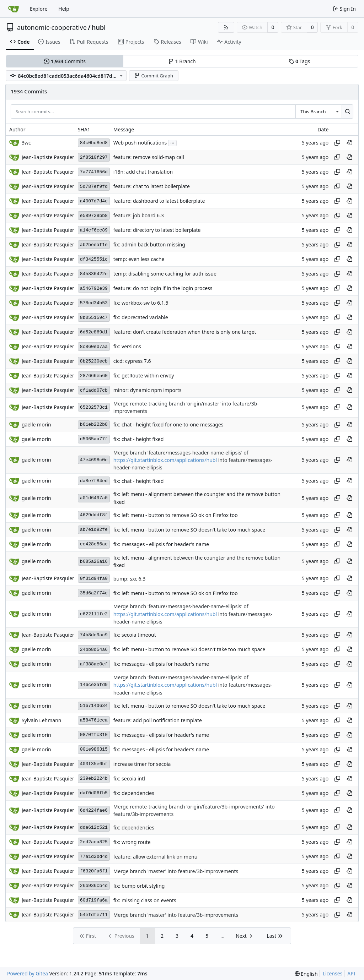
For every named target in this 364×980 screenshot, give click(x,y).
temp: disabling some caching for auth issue (165, 274)
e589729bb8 (94, 216)
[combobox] (318, 111)
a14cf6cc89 (94, 230)
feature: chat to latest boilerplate (152, 187)
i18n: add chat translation (143, 172)
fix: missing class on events (145, 900)
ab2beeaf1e (94, 245)
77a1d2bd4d (94, 857)
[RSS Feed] (226, 27)
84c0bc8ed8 (94, 143)
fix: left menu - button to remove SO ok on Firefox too (176, 515)
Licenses (333, 973)
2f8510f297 (94, 157)
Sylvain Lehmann (41, 720)
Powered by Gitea (28, 973)
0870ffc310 (94, 735)
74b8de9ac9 (94, 635)
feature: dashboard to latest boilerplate (159, 201)
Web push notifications (140, 143)
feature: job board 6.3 (139, 216)
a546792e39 (94, 288)
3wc (26, 143)
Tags (299, 61)
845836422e (94, 274)
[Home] (14, 9)
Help (64, 9)
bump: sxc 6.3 (129, 579)
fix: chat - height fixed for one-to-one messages (168, 424)
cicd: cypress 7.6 (132, 361)
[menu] (306, 974)
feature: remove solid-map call (149, 157)
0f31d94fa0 (94, 579)
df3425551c (94, 259)
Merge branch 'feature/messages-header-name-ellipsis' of (181, 453)
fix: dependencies (134, 793)
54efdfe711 (94, 915)
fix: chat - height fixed (138, 439)
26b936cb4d (94, 886)
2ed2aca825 (94, 842)
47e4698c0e (94, 460)
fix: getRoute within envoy (144, 376)
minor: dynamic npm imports (148, 390)
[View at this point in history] (349, 143)
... (172, 142)
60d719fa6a (94, 900)
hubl (99, 27)
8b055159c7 (94, 318)
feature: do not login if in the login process (163, 288)
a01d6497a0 (94, 498)
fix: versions (127, 347)
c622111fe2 (94, 614)
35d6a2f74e (94, 593)
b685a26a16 (94, 562)
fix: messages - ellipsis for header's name (161, 544)
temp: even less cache (139, 259)
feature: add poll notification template (158, 720)
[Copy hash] (337, 143)
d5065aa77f (94, 439)
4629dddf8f (94, 515)
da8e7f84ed (94, 481)
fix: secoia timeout (135, 635)
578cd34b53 (94, 303)
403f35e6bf (94, 764)
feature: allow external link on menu (156, 857)
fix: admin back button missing (149, 245)
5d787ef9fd (94, 187)
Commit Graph (154, 76)
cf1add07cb (94, 390)
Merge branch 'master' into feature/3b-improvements (176, 871)
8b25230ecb (94, 361)
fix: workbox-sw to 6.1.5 (141, 303)
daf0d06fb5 (94, 793)
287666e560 (94, 376)
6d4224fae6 (94, 810)
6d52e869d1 (94, 332)
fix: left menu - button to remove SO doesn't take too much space (189, 530)
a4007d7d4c (94, 201)
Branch (182, 61)
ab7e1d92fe (94, 530)
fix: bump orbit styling (139, 886)
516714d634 (94, 706)
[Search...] (347, 111)
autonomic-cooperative (52, 27)
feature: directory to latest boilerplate (157, 230)
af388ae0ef (94, 664)
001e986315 (94, 749)
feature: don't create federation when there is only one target (185, 332)
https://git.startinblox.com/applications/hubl (165, 460)
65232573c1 (94, 407)
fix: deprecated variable (141, 318)
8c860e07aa (94, 347)
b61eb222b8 (94, 424)
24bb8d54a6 (94, 650)
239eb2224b (94, 778)
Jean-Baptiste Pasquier (48, 157)
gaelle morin (36, 424)
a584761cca (94, 720)
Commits (65, 61)
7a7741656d (94, 172)
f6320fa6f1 (94, 871)
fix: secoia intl (129, 778)
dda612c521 (94, 827)
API (351, 973)
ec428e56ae (94, 544)
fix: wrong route (132, 842)
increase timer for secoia (142, 764)
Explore (39, 9)
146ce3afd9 (94, 685)
